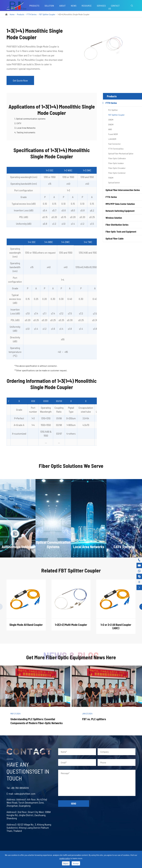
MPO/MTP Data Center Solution (120, 204)
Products (34, 6)
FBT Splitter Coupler (47, 14)
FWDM (111, 178)
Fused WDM (113, 134)
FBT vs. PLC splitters (94, 719)
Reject (66, 863)
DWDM (111, 124)
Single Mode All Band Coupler (26, 627)
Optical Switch (114, 183)
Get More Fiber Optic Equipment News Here (71, 657)
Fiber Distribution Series (117, 225)
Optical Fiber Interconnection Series (123, 190)
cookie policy (65, 858)
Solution (49, 6)
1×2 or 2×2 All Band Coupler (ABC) (116, 629)
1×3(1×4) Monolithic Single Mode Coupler (74, 14)
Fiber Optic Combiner (117, 173)
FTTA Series (111, 197)
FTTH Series (32, 14)
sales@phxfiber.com (22, 794)
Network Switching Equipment (120, 211)
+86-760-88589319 (17, 788)
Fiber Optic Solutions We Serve (71, 468)
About (62, 6)
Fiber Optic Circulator (117, 168)
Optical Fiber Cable (115, 239)
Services (101, 6)
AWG (110, 129)
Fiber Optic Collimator (117, 158)
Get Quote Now (20, 80)
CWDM (111, 120)
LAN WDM (112, 139)
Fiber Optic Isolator (116, 163)
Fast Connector (114, 144)
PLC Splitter (113, 110)
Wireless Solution (114, 218)
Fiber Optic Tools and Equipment (121, 232)
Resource (87, 6)
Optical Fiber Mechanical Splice (121, 153)
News (74, 6)
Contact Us (114, 7)
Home (12, 14)
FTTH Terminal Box (116, 149)
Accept (76, 863)
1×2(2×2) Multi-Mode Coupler (71, 627)
